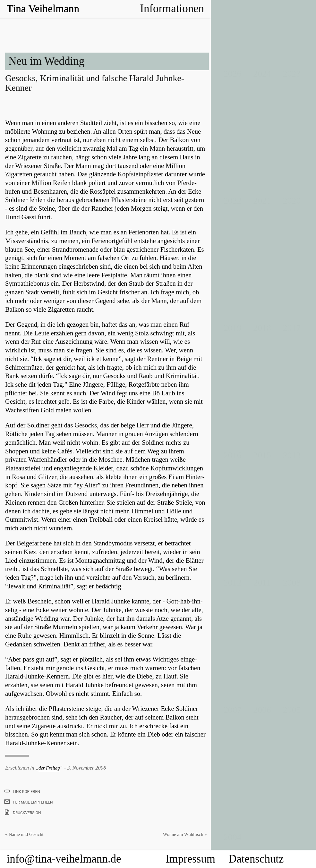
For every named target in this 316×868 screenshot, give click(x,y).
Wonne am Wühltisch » (182, 834)
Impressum (190, 859)
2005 (292, 710)
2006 (262, 710)
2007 (233, 710)
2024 (262, 74)
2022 (233, 201)
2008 (292, 582)
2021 (262, 201)
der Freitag (51, 768)
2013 (292, 455)
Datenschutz (256, 859)
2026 (233, 74)
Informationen (172, 8)
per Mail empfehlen (29, 802)
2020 (292, 201)
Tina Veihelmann (45, 8)
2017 (292, 328)
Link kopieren (23, 791)
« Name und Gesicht (27, 834)
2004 (233, 837)
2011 (262, 582)
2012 (233, 582)
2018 (262, 328)
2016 (233, 455)
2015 (262, 455)
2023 (292, 74)
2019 (233, 328)
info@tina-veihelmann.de (64, 859)
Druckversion (23, 812)
